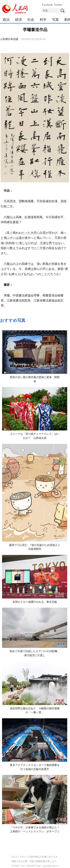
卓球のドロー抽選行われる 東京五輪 (35, 602)
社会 (31, 20)
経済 (18, 20)
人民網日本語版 (9, 39)
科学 (43, 20)
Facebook (47, 5)
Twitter (58, 5)
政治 (6, 20)
